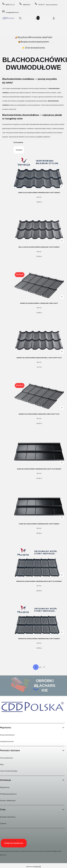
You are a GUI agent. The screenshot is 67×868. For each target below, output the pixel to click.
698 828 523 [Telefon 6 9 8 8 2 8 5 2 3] (27, 5)
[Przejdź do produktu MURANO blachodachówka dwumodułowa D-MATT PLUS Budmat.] (39, 563)
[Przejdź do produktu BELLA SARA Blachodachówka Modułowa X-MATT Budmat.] (39, 230)
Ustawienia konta (7, 741)
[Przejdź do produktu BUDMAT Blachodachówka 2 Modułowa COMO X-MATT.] (39, 285)
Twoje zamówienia (7, 735)
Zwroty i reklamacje (8, 800)
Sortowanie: (18, 142)
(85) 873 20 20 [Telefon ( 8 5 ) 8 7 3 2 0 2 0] (10, 5)
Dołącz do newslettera (14, 843)
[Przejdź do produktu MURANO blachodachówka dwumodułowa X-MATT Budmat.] (39, 620)
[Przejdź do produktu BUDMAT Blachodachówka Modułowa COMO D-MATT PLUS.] (39, 396)
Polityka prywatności (8, 794)
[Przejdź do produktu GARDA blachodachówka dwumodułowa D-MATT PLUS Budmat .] (39, 452)
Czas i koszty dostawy (9, 771)
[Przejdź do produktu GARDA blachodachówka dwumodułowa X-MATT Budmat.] (39, 507)
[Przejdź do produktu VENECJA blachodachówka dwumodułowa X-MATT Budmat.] (39, 173)
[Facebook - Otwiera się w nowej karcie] (3, 717)
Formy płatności (7, 758)
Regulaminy (5, 787)
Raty (2, 764)
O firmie (3, 823)
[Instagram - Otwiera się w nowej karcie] (10, 717)
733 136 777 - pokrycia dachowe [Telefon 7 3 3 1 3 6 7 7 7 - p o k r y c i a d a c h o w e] (48, 5)
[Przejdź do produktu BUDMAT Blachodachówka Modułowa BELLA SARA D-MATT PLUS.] (39, 341)
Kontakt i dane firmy (8, 817)
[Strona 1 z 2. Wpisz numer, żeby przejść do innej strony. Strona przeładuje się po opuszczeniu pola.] (36, 667)
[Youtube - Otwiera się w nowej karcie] (17, 717)
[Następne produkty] (44, 667)
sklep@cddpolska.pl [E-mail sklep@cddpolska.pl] (12, 12)
